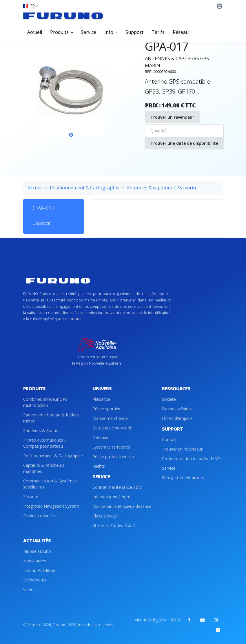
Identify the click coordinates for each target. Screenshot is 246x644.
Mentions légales (150, 620)
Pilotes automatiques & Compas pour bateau (45, 443)
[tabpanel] (71, 95)
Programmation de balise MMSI (192, 459)
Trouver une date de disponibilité (184, 143)
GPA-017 (44, 208)
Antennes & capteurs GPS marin (161, 188)
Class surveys (105, 516)
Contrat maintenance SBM (117, 487)
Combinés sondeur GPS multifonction (45, 402)
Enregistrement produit (184, 478)
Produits (61, 32)
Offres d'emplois (177, 418)
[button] (30, 6)
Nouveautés (35, 561)
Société (169, 399)
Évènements (35, 580)
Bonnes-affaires (177, 409)
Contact (169, 439)
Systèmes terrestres (111, 447)
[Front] (63, 16)
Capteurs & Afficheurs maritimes (44, 468)
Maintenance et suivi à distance (122, 506)
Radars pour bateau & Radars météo (51, 418)
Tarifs (158, 32)
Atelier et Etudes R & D (114, 525)
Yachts (99, 466)
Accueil (35, 32)
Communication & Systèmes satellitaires (50, 484)
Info (111, 32)
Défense (100, 437)
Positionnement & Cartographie (85, 188)
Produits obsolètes (41, 516)
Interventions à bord (111, 497)
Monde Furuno (37, 551)
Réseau (181, 32)
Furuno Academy (39, 570)
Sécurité (31, 496)
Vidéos (29, 589)
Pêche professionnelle (113, 457)
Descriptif (41, 223)
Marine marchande (110, 418)
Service (89, 32)
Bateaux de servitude (112, 428)
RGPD (175, 620)
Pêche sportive (106, 409)
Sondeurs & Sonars (41, 430)
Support (134, 32)
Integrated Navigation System (51, 506)
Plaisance (101, 399)
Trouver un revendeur (172, 117)
